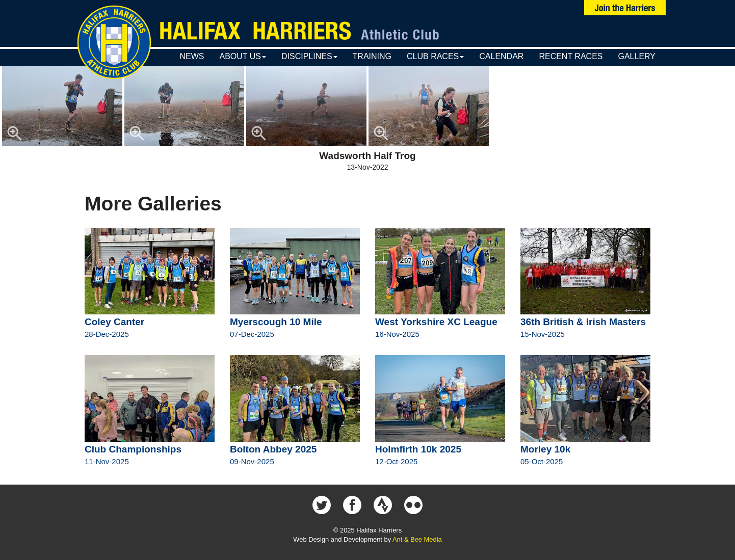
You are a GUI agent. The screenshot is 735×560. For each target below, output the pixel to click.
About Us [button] (243, 56)
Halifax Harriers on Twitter (322, 505)
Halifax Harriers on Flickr (413, 505)
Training (372, 56)
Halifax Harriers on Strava (383, 505)
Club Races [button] (435, 56)
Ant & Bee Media (417, 539)
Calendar (501, 56)
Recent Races (571, 56)
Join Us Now (625, 8)
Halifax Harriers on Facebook (352, 505)
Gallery (637, 56)
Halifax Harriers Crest (114, 42)
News (192, 56)
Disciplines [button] (309, 56)
